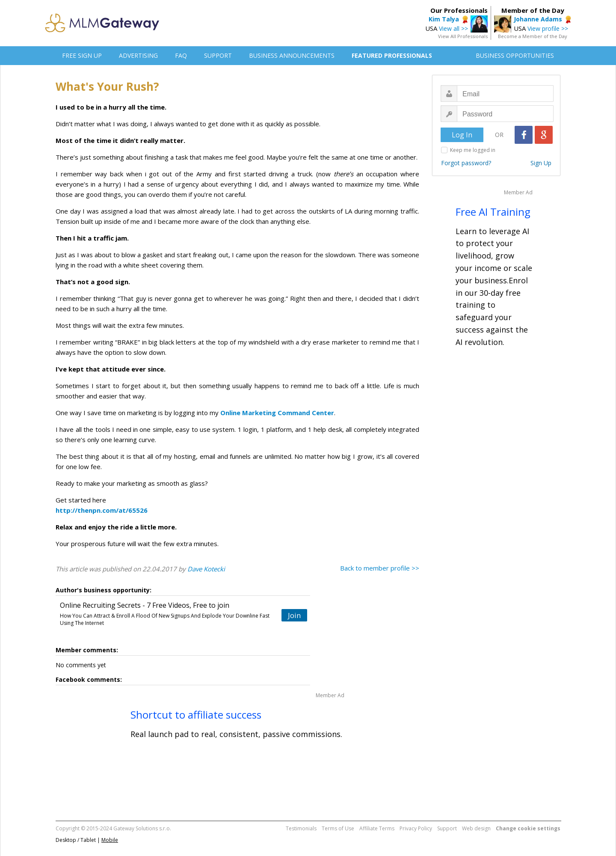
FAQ (181, 55)
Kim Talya (444, 19)
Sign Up (541, 163)
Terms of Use (338, 828)
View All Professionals (463, 36)
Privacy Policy (416, 828)
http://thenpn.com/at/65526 (102, 510)
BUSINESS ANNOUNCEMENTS (292, 55)
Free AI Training (493, 212)
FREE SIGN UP (82, 55)
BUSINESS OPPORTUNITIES (515, 55)
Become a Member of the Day (533, 36)
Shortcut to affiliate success (196, 715)
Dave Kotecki (206, 569)
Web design (476, 828)
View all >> (453, 28)
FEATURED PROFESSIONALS (392, 55)
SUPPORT (218, 55)
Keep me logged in (473, 150)
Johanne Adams (538, 19)
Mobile (110, 840)
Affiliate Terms (377, 828)
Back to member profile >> (380, 568)
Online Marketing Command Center (277, 413)
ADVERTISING (138, 55)
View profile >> (548, 28)
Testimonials (301, 828)
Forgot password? (466, 163)
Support (447, 828)
